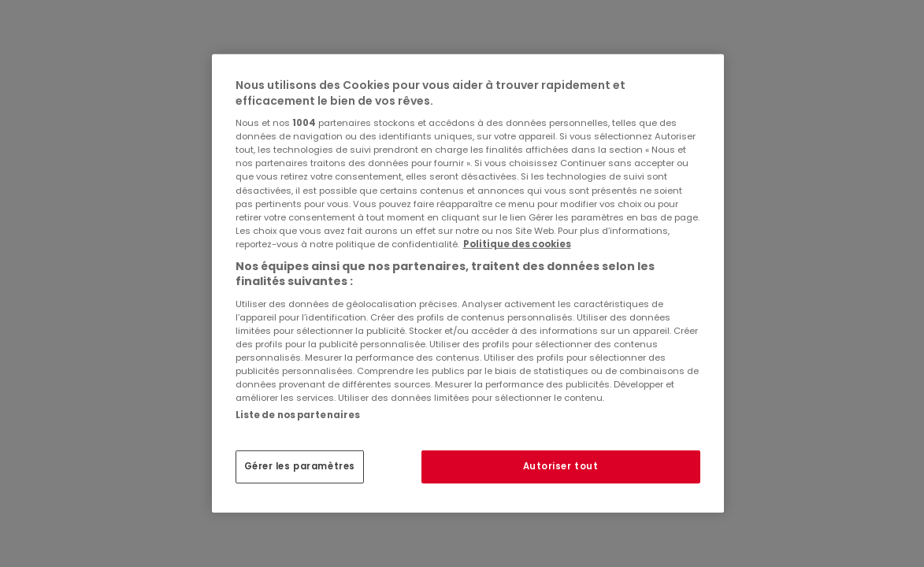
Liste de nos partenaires (298, 415)
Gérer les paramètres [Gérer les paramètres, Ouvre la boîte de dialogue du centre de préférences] (300, 466)
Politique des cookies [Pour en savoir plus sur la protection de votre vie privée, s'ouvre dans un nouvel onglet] (517, 244)
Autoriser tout (561, 466)
